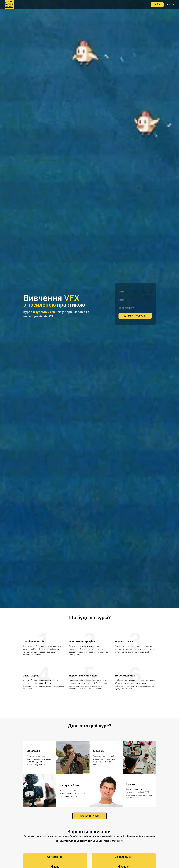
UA (168, 5)
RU (173, 5)
